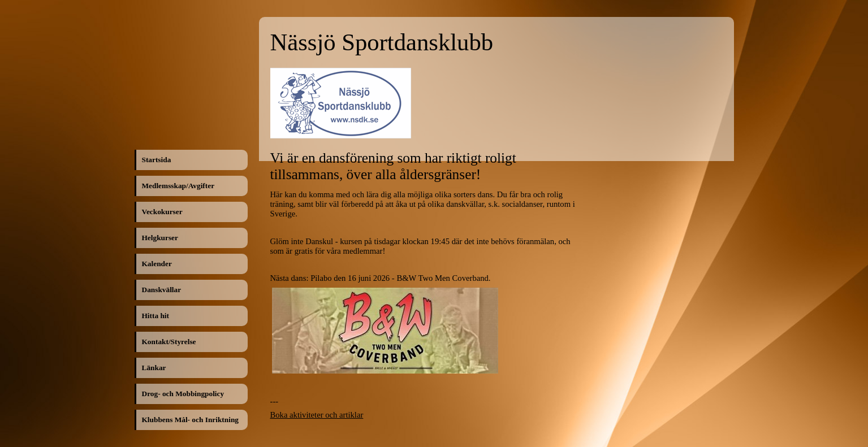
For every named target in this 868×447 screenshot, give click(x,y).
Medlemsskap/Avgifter (178, 186)
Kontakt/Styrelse (169, 342)
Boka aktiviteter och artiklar (317, 415)
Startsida (157, 160)
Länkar (154, 368)
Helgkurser (160, 238)
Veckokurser (162, 212)
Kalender (157, 264)
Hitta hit (156, 316)
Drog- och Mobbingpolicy (183, 394)
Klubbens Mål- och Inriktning (190, 420)
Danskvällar (162, 290)
